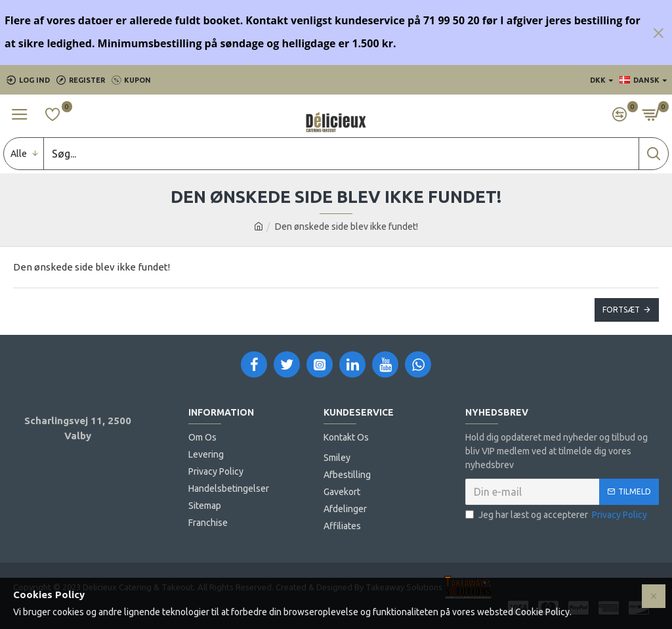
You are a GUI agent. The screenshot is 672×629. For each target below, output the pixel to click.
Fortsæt (621, 310)
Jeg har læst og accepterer (557, 515)
